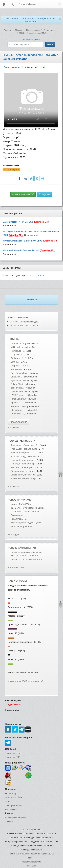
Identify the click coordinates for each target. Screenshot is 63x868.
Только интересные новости (24, 326)
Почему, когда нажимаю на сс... (27, 552)
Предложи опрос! (34, 681)
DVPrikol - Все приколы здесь (24, 322)
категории (28, 40)
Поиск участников (13, 805)
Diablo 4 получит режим (23, 475)
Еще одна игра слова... (22, 526)
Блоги (8, 801)
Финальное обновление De (25, 445)
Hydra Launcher (19, 380)
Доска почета (11, 809)
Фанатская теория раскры (24, 478)
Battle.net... (16, 377)
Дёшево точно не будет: (23, 471)
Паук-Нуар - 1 (18, 351)
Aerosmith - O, (18, 414)
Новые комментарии (22, 548)
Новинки (14, 339)
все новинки (13, 427)
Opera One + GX (19, 391)
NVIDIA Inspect (18, 395)
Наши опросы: (18, 581)
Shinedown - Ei (18, 410)
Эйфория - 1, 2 (18, 358)
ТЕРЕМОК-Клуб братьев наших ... (28, 508)
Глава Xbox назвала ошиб (24, 449)
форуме (26, 500)
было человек (36, 276)
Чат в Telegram (11, 170)
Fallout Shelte (17, 384)
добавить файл (19, 422)
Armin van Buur (18, 399)
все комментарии (16, 567)
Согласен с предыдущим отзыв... (27, 560)
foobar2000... (17, 369)
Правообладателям (31, 862)
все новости (13, 486)
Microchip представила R (23, 456)
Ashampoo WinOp (20, 406)
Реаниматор (11, 793)
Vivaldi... (15, 362)
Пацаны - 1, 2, (18, 354)
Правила (9, 822)
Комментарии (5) (16, 681)
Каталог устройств (14, 797)
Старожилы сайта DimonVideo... (27, 512)
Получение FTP (12, 757)
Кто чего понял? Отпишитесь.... (27, 556)
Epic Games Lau (19, 373)
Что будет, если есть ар (23, 464)
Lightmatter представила (23, 460)
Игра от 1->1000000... (22, 504)
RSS (38, 40)
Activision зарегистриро (23, 467)
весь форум (13, 534)
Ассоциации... (18, 515)
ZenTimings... (17, 388)
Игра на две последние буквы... (27, 523)
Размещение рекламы (15, 817)
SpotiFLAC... (17, 403)
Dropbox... (16, 366)
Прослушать (44, 194)
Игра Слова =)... (19, 519)
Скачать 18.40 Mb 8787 (23, 194)
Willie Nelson (17, 347)
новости (29, 441)
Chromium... (17, 343)
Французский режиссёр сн (24, 452)
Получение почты (13, 753)
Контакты (32, 866)
